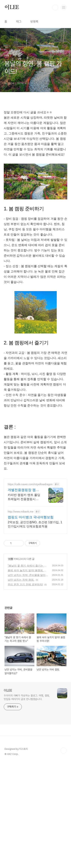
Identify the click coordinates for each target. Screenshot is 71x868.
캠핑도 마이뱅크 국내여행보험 (31, 570)
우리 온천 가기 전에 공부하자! (25, 637)
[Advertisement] (35, 501)
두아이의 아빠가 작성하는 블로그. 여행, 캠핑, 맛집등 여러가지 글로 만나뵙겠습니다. (27, 750)
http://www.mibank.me (21, 564)
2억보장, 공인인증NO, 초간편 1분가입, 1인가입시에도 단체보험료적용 (35, 577)
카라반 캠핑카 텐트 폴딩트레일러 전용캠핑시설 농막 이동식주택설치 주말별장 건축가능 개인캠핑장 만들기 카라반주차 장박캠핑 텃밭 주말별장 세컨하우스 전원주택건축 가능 (24, 550)
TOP (63, 803)
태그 (19, 22)
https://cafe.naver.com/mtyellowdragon (30, 537)
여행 (11, 612)
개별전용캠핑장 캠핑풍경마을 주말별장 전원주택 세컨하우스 (24, 543)
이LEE (12, 8)
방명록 (34, 22)
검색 (55, 8)
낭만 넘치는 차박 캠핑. (21, 632)
